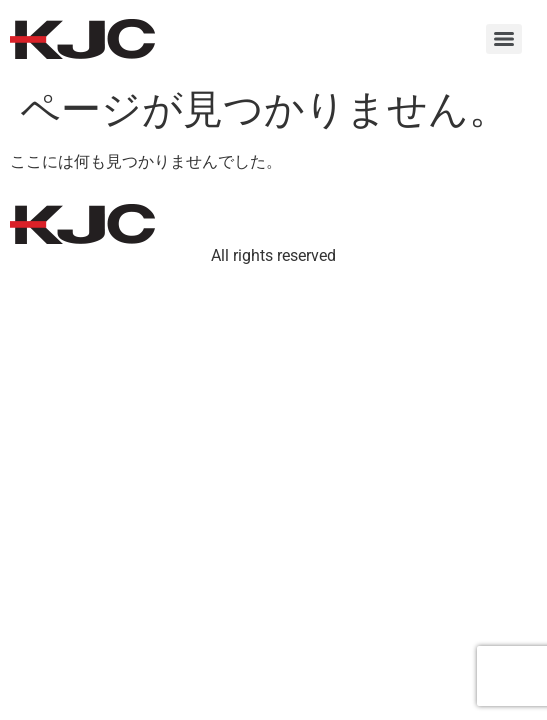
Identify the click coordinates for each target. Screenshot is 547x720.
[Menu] (504, 39)
